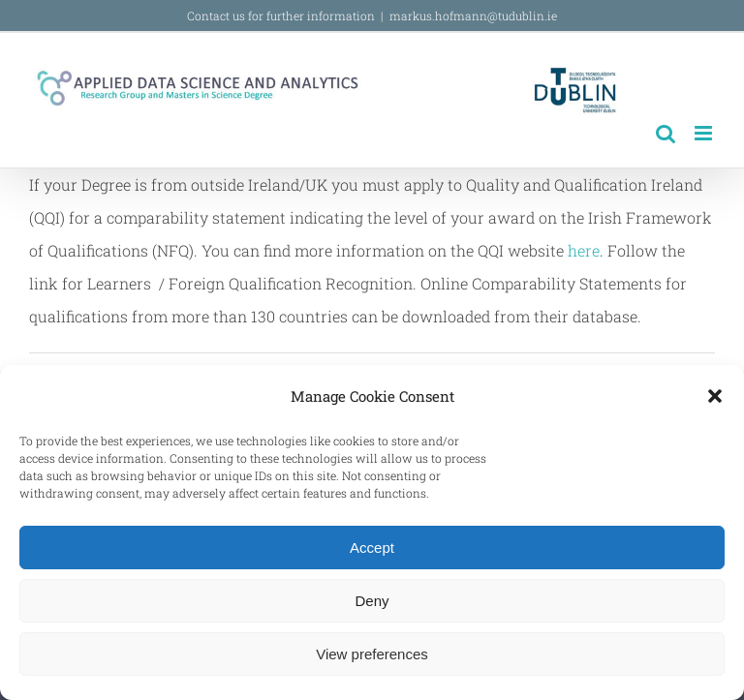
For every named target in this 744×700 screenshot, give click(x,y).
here (584, 250)
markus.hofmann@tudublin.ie (473, 15)
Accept (372, 548)
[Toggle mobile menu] (705, 133)
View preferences (372, 654)
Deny (372, 601)
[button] (715, 396)
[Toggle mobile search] (666, 133)
